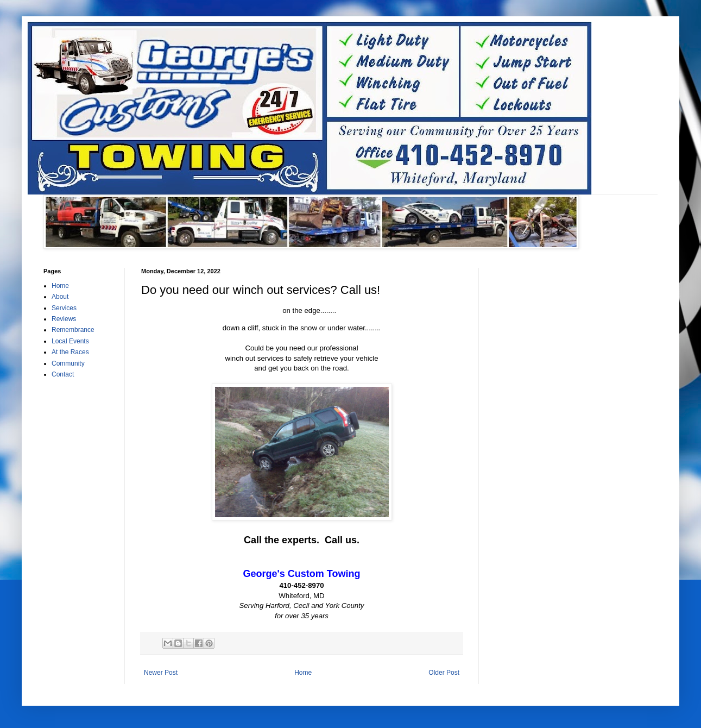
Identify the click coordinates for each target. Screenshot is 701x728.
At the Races (70, 352)
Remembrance (73, 330)
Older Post (444, 673)
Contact (63, 374)
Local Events (70, 341)
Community (68, 363)
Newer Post (161, 673)
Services (64, 308)
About (60, 297)
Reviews (64, 319)
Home (303, 673)
